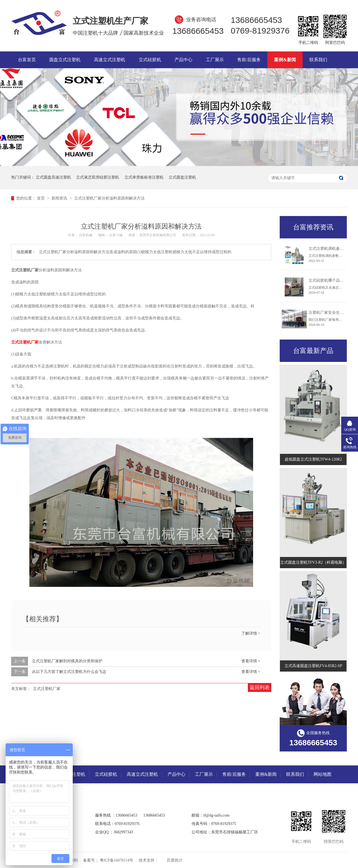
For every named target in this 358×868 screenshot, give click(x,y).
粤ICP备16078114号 (116, 860)
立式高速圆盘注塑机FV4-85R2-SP (313, 666)
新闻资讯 (60, 198)
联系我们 (318, 60)
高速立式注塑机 (110, 60)
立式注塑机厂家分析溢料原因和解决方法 (109, 198)
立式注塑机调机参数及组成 (332, 249)
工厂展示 (215, 60)
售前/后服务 (249, 60)
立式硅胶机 (150, 60)
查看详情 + (251, 661)
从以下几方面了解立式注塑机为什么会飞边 (69, 672)
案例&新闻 (285, 60)
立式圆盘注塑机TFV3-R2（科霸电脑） (313, 562)
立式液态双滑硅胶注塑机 (98, 177)
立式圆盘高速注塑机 (53, 177)
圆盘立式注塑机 (65, 60)
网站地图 (322, 774)
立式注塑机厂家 (47, 689)
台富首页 (27, 60)
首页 (41, 198)
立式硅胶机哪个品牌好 (328, 280)
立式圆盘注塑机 (182, 177)
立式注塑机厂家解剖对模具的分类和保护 (67, 661)
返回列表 (260, 687)
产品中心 (183, 60)
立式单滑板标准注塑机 (144, 177)
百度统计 (175, 860)
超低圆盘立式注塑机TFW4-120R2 (313, 459)
